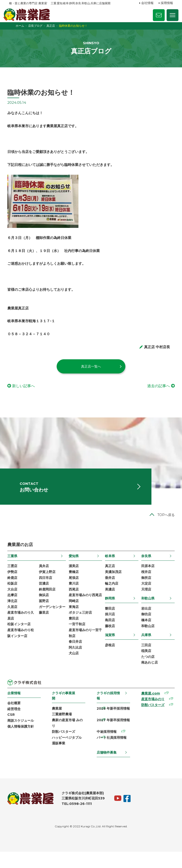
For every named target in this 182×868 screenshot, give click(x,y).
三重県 (14, 567)
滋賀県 (110, 648)
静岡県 (110, 611)
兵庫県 (145, 648)
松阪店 (14, 596)
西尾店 (74, 602)
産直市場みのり (152, 714)
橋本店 (145, 633)
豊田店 (74, 638)
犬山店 (74, 674)
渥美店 (74, 577)
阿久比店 (76, 668)
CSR (13, 730)
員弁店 (45, 577)
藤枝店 (110, 639)
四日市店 (47, 590)
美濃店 (110, 602)
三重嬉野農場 (63, 729)
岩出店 (145, 621)
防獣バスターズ (64, 747)
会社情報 (147, 3)
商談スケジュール (22, 736)
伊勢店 (14, 584)
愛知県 (74, 567)
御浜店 (45, 608)
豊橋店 (74, 584)
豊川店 (74, 596)
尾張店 (74, 590)
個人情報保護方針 (22, 742)
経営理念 (16, 724)
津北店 (14, 614)
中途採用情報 (106, 747)
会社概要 (16, 718)
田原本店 (147, 577)
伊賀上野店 (48, 584)
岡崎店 (74, 620)
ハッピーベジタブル (68, 753)
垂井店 (110, 590)
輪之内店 (111, 596)
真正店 (110, 577)
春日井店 (76, 662)
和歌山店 (147, 639)
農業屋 (58, 723)
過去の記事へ (157, 393)
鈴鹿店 (14, 590)
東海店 (74, 626)
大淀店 (145, 596)
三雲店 (14, 577)
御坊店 (145, 627)
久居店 (14, 620)
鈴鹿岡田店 (48, 602)
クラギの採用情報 (108, 710)
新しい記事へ (25, 393)
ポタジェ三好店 (81, 632)
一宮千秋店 (77, 644)
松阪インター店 (21, 638)
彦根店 (110, 659)
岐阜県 (110, 567)
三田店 (145, 659)
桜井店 (145, 584)
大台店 (14, 602)
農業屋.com (149, 708)
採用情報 (167, 3)
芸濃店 (45, 596)
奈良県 (145, 567)
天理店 (145, 602)
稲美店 (145, 665)
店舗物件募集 (106, 768)
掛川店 (110, 627)
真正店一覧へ (91, 374)
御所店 (145, 590)
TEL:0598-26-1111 (78, 820)
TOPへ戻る (164, 526)
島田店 (110, 633)
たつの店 (147, 671)
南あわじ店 (148, 677)
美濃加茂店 (113, 584)
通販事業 (59, 759)
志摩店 (14, 608)
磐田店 (110, 621)
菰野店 (45, 614)
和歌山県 (147, 611)
